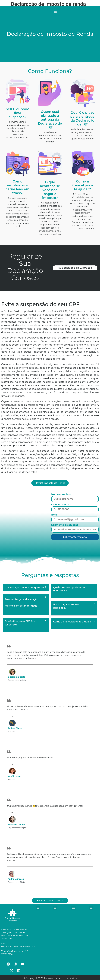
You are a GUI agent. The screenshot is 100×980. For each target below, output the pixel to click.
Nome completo (61, 494)
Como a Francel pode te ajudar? (72, 622)
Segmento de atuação (65, 525)
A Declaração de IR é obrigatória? (24, 588)
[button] (55, 12)
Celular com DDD (62, 505)
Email (55, 515)
